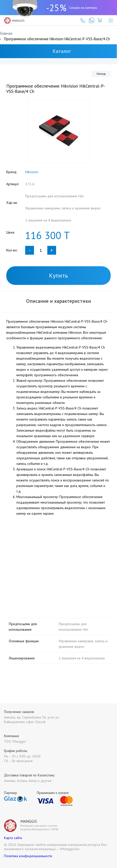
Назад (101, 74)
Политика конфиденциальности (28, 856)
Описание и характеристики (59, 301)
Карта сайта (13, 838)
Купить (58, 275)
